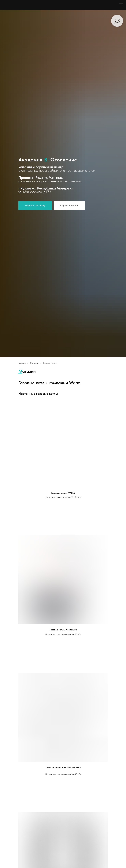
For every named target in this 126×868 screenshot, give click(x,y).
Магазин (35, 363)
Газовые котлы (50, 363)
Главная (22, 363)
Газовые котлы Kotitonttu (63, 630)
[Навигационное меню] (121, 5)
